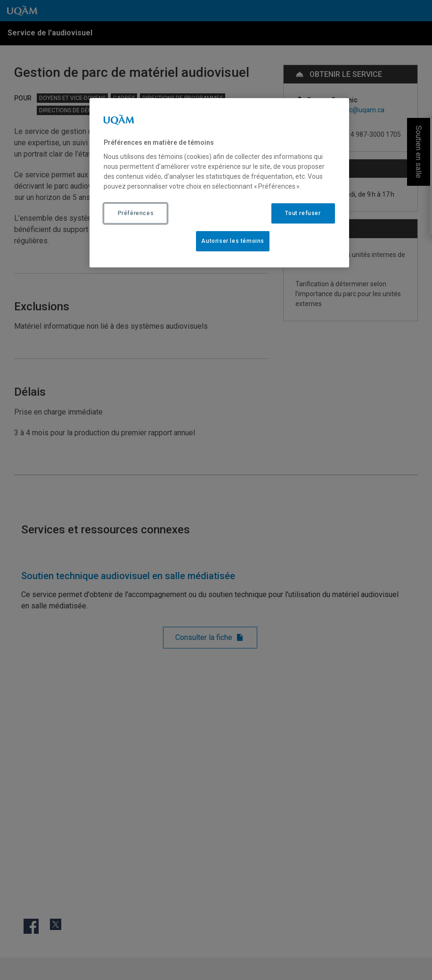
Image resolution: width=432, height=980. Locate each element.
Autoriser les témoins (233, 241)
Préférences (136, 213)
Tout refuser (303, 213)
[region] (219, 183)
